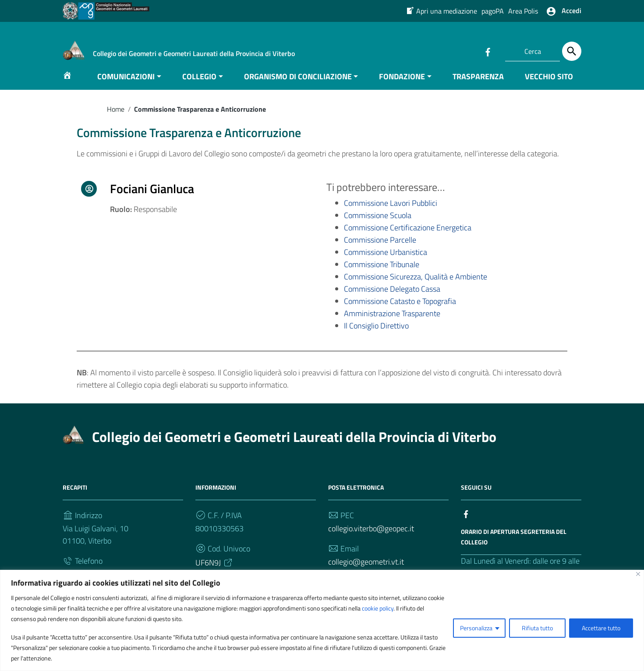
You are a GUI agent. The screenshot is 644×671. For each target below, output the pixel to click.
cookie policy (378, 608)
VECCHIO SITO (549, 85)
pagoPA (493, 11)
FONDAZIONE (402, 85)
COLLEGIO (199, 85)
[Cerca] (572, 51)
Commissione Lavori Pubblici (391, 212)
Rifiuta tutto (537, 628)
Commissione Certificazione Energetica (408, 236)
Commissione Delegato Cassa (392, 298)
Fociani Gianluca (152, 197)
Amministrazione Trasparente (392, 322)
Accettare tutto (601, 628)
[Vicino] (638, 574)
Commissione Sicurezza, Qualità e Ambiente (416, 285)
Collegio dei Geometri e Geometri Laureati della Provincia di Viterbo (294, 445)
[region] (322, 620)
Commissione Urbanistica (386, 261)
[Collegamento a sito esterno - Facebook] (488, 51)
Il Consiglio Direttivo (376, 334)
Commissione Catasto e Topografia (400, 310)
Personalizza (476, 628)
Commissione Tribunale (382, 273)
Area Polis (523, 11)
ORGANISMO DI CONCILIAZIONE (298, 85)
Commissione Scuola (378, 224)
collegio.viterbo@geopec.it (371, 537)
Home (116, 117)
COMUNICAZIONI (126, 85)
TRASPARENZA (478, 85)
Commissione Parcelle (380, 249)
